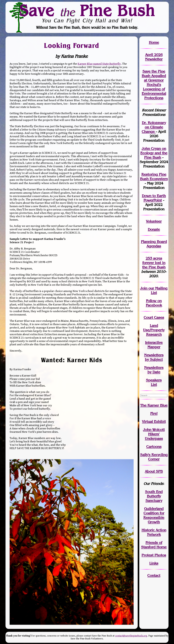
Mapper (154, 347)
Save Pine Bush (87, 10)
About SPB (154, 471)
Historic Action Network (154, 532)
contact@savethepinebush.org (131, 636)
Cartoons (154, 447)
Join (144, 288)
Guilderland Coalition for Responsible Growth (154, 515)
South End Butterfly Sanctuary (154, 496)
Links (154, 563)
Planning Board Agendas (154, 244)
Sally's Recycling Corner (154, 457)
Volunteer (154, 221)
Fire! (154, 413)
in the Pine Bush (154, 265)
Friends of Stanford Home (154, 545)
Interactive (154, 342)
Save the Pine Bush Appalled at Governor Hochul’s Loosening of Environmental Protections (154, 85)
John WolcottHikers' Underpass (154, 434)
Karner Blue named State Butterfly (99, 64)
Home (154, 42)
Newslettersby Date (154, 370)
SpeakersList (154, 382)
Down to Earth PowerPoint (154, 198)
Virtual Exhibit (154, 422)
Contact (154, 575)
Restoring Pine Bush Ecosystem (154, 177)
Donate (154, 229)
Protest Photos (154, 555)
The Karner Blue (154, 405)
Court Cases (154, 317)
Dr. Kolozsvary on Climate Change (154, 127)
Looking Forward (72, 45)
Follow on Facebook (154, 303)
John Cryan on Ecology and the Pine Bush (154, 153)
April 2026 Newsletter (154, 57)
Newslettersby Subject (154, 357)
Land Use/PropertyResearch (154, 330)
